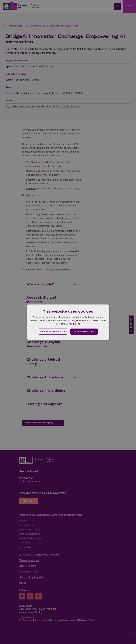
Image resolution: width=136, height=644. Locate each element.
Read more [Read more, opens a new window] (74, 324)
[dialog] (68, 322)
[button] (53, 332)
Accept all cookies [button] (84, 332)
